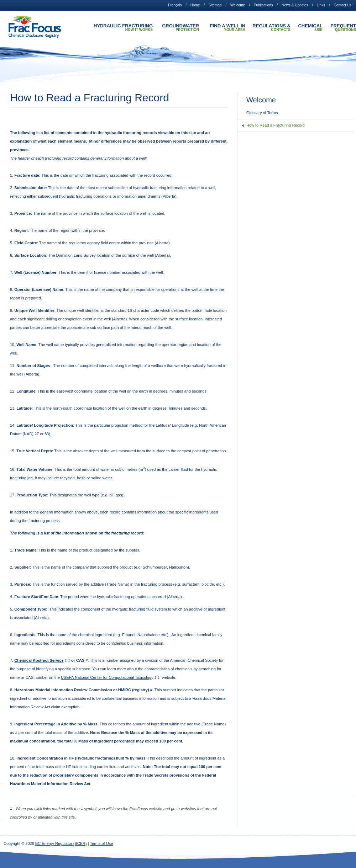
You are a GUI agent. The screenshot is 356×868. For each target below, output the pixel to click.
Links (321, 5)
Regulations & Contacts (271, 28)
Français (175, 5)
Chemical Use (310, 28)
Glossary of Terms (262, 113)
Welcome (238, 5)
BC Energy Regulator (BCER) (61, 843)
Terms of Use (102, 843)
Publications (263, 5)
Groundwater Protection (180, 28)
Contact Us (343, 5)
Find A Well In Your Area (228, 28)
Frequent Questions (344, 28)
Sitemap (215, 5)
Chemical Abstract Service (39, 660)
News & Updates (295, 5)
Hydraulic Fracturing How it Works (123, 28)
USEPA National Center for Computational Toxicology (107, 677)
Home (195, 5)
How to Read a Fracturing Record (276, 125)
